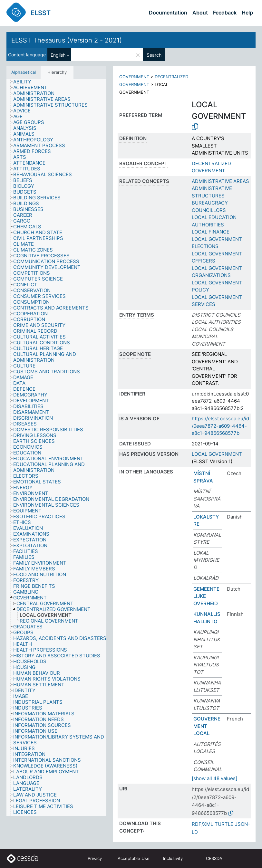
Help (247, 13)
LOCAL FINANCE (211, 232)
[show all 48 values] (214, 778)
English (58, 55)
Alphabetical (24, 72)
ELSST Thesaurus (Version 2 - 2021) (67, 40)
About (200, 13)
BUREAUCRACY (210, 203)
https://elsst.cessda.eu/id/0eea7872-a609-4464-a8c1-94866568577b (220, 426)
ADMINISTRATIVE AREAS (220, 181)
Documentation (168, 13)
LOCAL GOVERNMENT (217, 454)
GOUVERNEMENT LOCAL (207, 726)
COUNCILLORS (209, 210)
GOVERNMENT (134, 77)
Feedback (225, 13)
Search (154, 55)
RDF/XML (202, 824)
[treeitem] (25, 82)
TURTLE (224, 824)
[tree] (56, 448)
